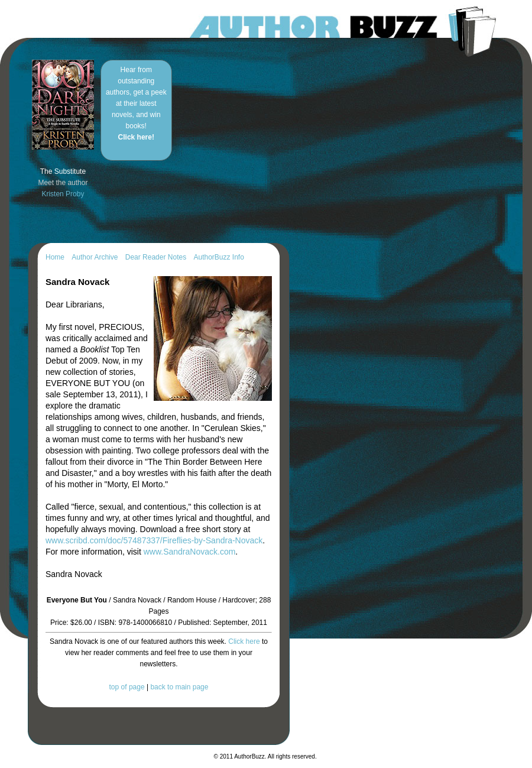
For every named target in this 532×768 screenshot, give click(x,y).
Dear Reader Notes (156, 257)
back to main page (179, 687)
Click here (244, 641)
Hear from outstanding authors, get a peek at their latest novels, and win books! (136, 103)
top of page (127, 687)
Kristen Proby (63, 194)
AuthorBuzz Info (218, 257)
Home (55, 257)
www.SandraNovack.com (190, 552)
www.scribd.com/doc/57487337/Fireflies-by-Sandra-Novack (154, 540)
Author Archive (95, 257)
